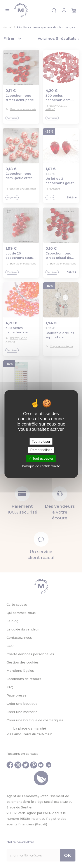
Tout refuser (41, 441)
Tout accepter (41, 458)
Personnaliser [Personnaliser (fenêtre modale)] (41, 450)
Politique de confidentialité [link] (41, 466)
